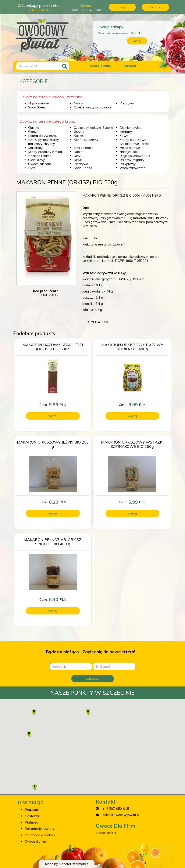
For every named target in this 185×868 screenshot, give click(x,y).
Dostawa (32, 816)
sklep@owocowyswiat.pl (121, 815)
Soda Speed (37, 107)
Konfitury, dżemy (86, 140)
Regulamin (33, 810)
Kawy (124, 136)
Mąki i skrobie (84, 148)
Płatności (32, 822)
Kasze (78, 136)
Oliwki (78, 160)
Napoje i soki (129, 152)
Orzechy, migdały (132, 160)
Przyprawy (128, 164)
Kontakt (130, 66)
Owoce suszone (40, 164)
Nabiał (79, 103)
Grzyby (79, 132)
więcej (137, 41)
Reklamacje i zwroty (40, 829)
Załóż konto (156, 7)
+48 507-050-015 (116, 809)
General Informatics (74, 864)
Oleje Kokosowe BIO (135, 156)
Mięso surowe (38, 103)
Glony (32, 132)
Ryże (32, 168)
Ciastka (34, 128)
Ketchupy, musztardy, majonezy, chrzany (44, 142)
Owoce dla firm (36, 841)
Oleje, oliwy (36, 160)
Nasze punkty (100, 66)
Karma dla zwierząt (43, 136)
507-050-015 (40, 10)
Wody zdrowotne (132, 168)
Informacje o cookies (40, 835)
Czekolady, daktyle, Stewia (93, 128)
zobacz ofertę (106, 833)
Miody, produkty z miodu (46, 152)
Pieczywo (127, 103)
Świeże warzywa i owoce (93, 107)
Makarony (35, 148)
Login (122, 7)
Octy (77, 156)
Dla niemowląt (130, 128)
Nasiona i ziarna (40, 156)
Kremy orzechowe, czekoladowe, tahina (135, 142)
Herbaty (126, 132)
